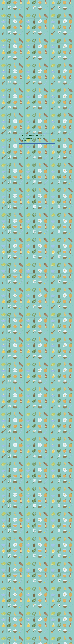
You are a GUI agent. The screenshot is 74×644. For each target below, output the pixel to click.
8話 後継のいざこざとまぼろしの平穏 (34, 134)
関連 (25, 137)
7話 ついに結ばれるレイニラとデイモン (34, 131)
